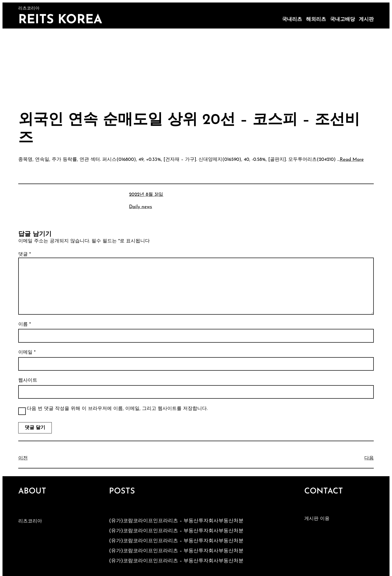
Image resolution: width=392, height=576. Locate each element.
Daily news (140, 207)
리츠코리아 (30, 521)
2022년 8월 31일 (146, 195)
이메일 (27, 353)
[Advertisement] (196, 66)
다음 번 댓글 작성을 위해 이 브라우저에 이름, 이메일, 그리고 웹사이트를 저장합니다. (117, 409)
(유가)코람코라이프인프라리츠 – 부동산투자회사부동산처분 (176, 521)
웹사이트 (28, 381)
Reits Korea (60, 20)
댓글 (24, 254)
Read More (352, 160)
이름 (24, 325)
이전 (23, 458)
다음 (369, 458)
